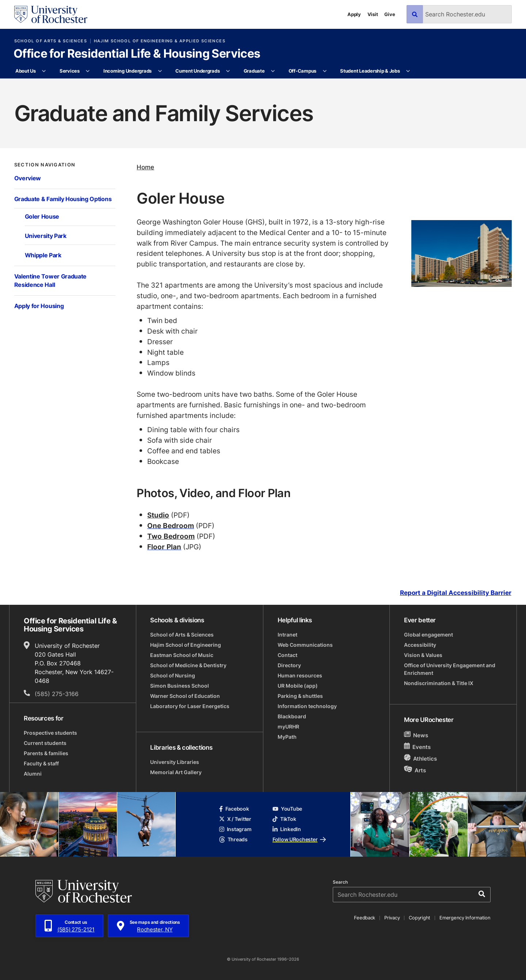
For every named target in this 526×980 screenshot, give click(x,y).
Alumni (33, 774)
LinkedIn (287, 829)
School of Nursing (173, 675)
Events (418, 747)
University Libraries (175, 762)
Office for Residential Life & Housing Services (137, 54)
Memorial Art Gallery (176, 772)
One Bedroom (171, 525)
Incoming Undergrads (127, 71)
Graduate (254, 71)
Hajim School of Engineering (186, 645)
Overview (28, 178)
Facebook (234, 809)
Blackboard (292, 716)
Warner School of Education (185, 696)
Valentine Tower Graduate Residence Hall (50, 281)
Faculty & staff (41, 763)
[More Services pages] (88, 71)
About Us (26, 71)
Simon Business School (180, 686)
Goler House (42, 216)
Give (390, 14)
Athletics (421, 758)
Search (340, 882)
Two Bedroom (171, 536)
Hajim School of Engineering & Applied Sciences (160, 41)
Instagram (235, 829)
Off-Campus (302, 71)
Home (145, 167)
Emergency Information (465, 918)
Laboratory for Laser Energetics (190, 706)
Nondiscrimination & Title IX (439, 683)
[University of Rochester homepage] (51, 14)
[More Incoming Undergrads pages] (160, 71)
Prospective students (50, 733)
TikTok (284, 819)
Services (70, 71)
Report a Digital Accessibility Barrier (456, 593)
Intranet (287, 635)
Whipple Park (43, 255)
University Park (46, 236)
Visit (373, 14)
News (416, 735)
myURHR (288, 727)
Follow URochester (299, 839)
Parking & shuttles (300, 696)
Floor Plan (164, 547)
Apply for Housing (39, 306)
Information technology (307, 706)
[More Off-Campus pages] (325, 71)
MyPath (287, 737)
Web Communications (305, 645)
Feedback (365, 918)
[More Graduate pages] (273, 71)
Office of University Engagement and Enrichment (450, 669)
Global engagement (428, 635)
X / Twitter (235, 819)
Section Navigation (45, 165)
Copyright (420, 918)
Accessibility (420, 645)
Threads (233, 839)
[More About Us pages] (44, 71)
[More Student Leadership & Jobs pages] (408, 71)
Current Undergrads (197, 71)
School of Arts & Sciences (51, 41)
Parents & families (46, 753)
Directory (289, 665)
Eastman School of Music (182, 655)
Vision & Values (423, 655)
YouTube (287, 809)
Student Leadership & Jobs (370, 71)
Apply (354, 14)
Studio (158, 515)
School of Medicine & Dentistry (188, 665)
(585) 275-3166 (57, 694)
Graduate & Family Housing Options (63, 199)
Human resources (300, 675)
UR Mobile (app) (298, 686)
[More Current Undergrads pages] (228, 71)
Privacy (392, 918)
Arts (415, 770)
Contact (287, 655)
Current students (45, 743)
